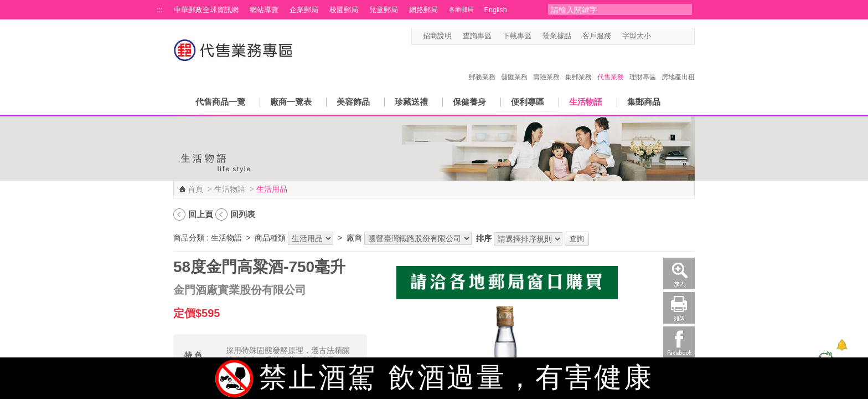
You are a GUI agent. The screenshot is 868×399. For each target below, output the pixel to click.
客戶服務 (597, 36)
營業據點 (557, 36)
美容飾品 (353, 102)
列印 (679, 308)
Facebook (679, 342)
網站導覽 (264, 10)
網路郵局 (423, 10)
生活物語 (586, 102)
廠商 (354, 238)
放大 (679, 273)
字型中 (668, 36)
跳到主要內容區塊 (6, 6)
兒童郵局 (384, 10)
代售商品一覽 (220, 102)
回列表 (243, 214)
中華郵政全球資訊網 (206, 10)
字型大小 (637, 36)
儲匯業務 (514, 65)
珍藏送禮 (411, 102)
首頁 (195, 189)
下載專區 (517, 36)
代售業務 (611, 65)
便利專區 (528, 102)
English (496, 10)
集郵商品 (644, 102)
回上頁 (201, 214)
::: (160, 10)
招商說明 (437, 36)
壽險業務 (546, 65)
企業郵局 (304, 10)
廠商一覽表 (291, 102)
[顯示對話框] (842, 345)
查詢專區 (477, 36)
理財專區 (643, 65)
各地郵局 (461, 9)
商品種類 (270, 238)
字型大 (679, 36)
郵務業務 (482, 65)
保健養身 (469, 102)
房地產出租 (678, 65)
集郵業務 (578, 65)
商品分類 (189, 238)
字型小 (658, 36)
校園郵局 (344, 10)
